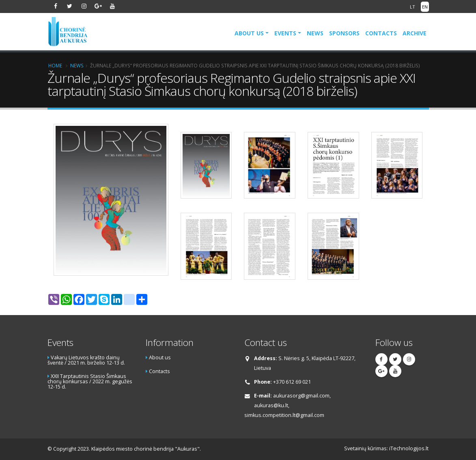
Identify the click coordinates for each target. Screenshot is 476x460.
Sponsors (344, 33)
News (315, 33)
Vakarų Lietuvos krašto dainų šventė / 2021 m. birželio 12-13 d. (86, 360)
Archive (415, 33)
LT (412, 7)
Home (55, 65)
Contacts (381, 33)
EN (425, 7)
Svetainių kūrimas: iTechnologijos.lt (386, 448)
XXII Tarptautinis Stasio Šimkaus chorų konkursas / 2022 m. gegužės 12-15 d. (90, 381)
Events (285, 33)
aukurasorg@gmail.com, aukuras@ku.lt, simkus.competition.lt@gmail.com (288, 405)
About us (249, 33)
